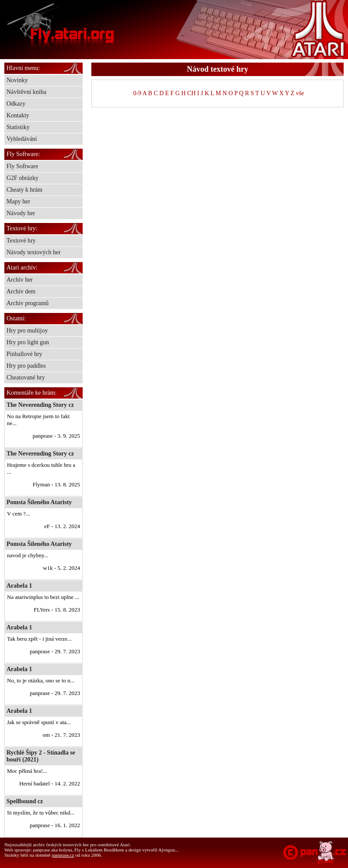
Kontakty (18, 115)
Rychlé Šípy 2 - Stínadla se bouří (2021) (41, 756)
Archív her (20, 280)
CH (191, 93)
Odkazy (16, 104)
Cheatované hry (26, 377)
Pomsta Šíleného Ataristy (39, 502)
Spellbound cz (25, 801)
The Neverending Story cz (40, 405)
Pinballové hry (24, 354)
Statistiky (18, 127)
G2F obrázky (23, 178)
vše (300, 93)
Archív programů (28, 303)
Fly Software (22, 166)
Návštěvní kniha (26, 92)
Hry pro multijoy (27, 331)
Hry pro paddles (26, 366)
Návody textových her (33, 252)
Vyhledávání (22, 139)
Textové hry (21, 241)
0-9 (137, 93)
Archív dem (21, 291)
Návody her (21, 213)
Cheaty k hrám (24, 190)
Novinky (17, 80)
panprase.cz (63, 855)
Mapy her (18, 201)
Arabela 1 (19, 586)
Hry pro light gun (28, 342)
